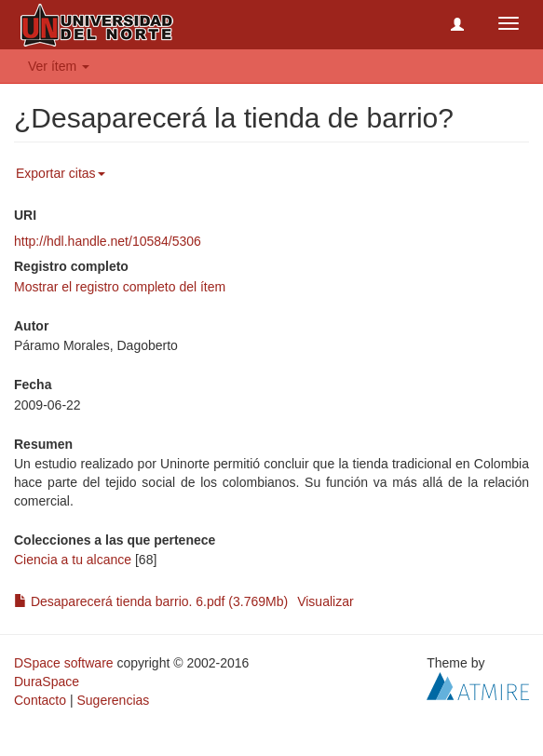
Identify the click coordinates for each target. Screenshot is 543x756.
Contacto (40, 700)
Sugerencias (113, 700)
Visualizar (325, 601)
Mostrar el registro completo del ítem (120, 287)
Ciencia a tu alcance (73, 560)
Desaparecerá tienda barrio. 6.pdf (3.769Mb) (151, 601)
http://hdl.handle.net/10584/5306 (108, 241)
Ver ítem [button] (59, 66)
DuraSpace (47, 682)
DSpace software (64, 663)
